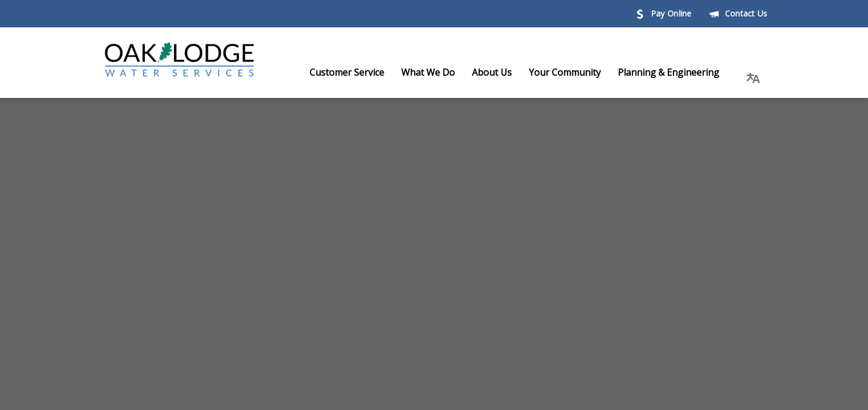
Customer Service (358, 72)
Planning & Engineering (680, 72)
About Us (503, 72)
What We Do (439, 72)
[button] (753, 72)
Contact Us (738, 13)
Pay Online (663, 13)
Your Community (576, 72)
